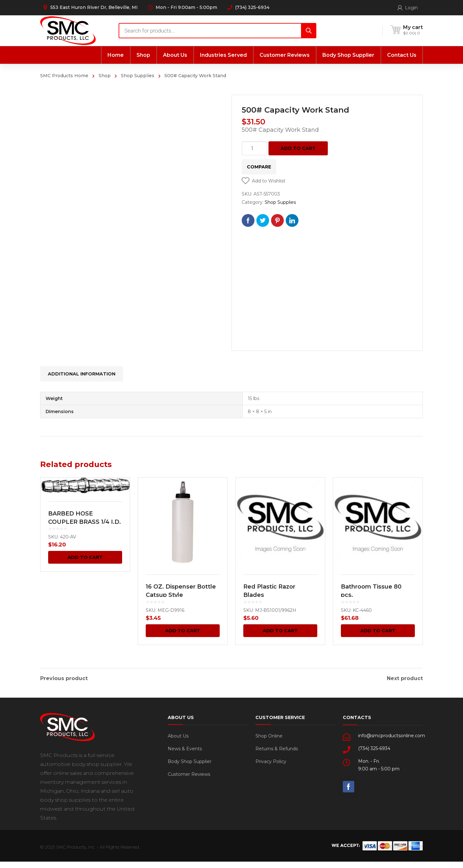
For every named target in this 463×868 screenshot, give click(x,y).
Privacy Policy (271, 768)
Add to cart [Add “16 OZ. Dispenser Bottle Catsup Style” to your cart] (183, 631)
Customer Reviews (189, 781)
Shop (105, 76)
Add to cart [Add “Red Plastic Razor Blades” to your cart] (280, 631)
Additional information (82, 374)
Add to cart (298, 148)
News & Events (185, 755)
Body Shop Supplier (190, 768)
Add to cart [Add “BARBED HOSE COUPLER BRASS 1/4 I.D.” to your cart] (85, 557)
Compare (259, 167)
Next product (405, 679)
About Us (178, 742)
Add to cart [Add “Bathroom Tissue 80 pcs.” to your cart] (378, 631)
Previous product (64, 679)
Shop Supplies (138, 76)
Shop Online (269, 742)
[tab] (82, 374)
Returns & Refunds (277, 755)
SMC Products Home (64, 76)
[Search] (309, 31)
